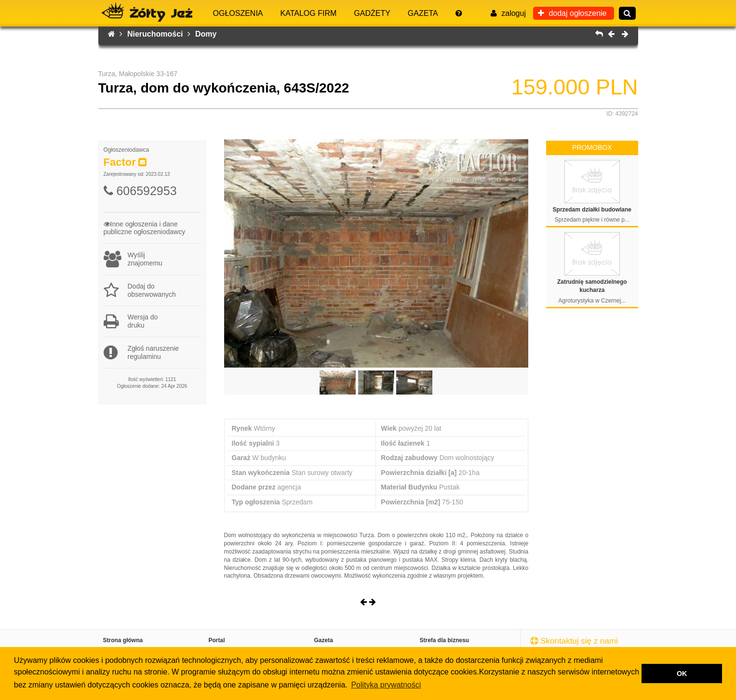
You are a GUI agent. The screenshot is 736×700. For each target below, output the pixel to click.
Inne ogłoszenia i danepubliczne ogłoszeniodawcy (145, 228)
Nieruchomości (159, 34)
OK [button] (682, 674)
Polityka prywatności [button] (386, 685)
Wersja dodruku (131, 321)
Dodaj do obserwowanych (140, 291)
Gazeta (423, 13)
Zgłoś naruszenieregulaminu (141, 353)
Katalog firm (309, 13)
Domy (206, 34)
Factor (120, 162)
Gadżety (372, 13)
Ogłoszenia (238, 13)
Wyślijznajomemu (133, 259)
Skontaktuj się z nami (574, 641)
